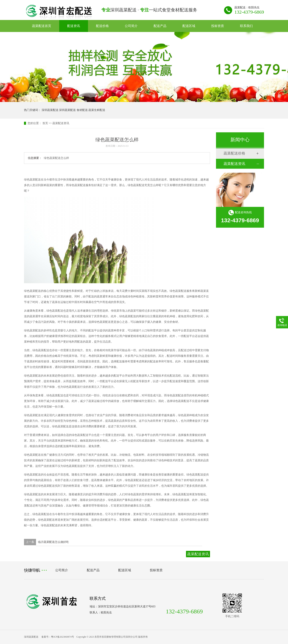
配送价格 (102, 26)
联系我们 (246, 26)
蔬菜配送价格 (234, 153)
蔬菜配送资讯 (61, 123)
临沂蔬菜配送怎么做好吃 (53, 542)
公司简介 (131, 26)
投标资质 (218, 26)
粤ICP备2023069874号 (62, 637)
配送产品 (160, 26)
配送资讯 (74, 26)
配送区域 (189, 26)
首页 (45, 123)
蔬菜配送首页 (42, 26)
